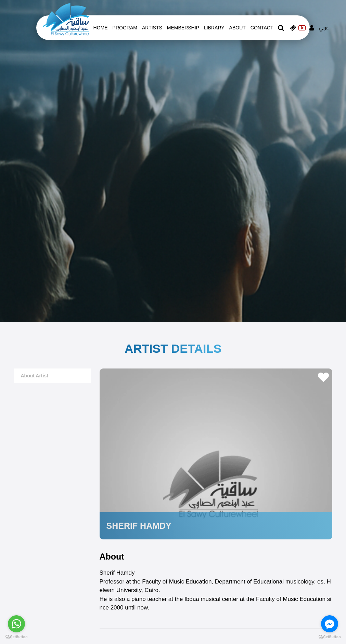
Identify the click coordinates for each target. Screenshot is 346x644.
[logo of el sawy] (66, 19)
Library (214, 28)
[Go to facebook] (330, 624)
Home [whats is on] (101, 28)
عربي (324, 28)
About (238, 28)
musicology (300, 582)
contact (262, 28)
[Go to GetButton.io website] (330, 637)
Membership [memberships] (183, 28)
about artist (35, 376)
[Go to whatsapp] (16, 624)
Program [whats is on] (125, 28)
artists (152, 28)
